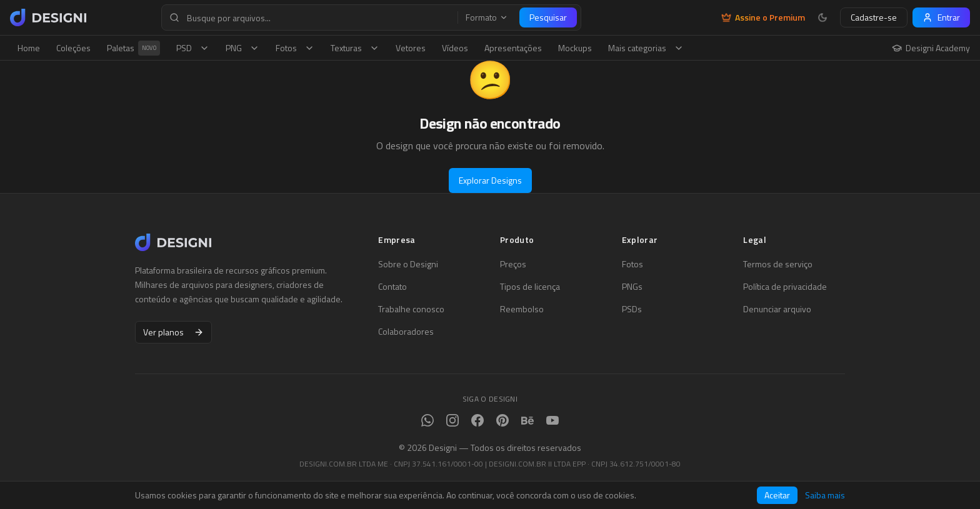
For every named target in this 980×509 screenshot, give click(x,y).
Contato (392, 287)
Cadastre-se (874, 17)
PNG (242, 48)
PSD (193, 48)
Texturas (355, 48)
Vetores (411, 48)
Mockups (575, 48)
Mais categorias (646, 48)
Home (29, 48)
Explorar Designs (490, 180)
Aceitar (777, 495)
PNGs (632, 287)
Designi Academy (931, 48)
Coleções (73, 48)
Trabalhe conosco (411, 309)
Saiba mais (825, 495)
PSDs (632, 309)
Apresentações (513, 48)
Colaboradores (406, 332)
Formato (487, 17)
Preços (513, 264)
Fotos (295, 48)
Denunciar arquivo (777, 309)
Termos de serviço (778, 264)
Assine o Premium (763, 17)
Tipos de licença (530, 287)
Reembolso (522, 309)
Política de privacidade (785, 287)
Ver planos (173, 332)
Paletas (133, 48)
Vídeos (455, 48)
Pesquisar (548, 17)
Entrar (941, 17)
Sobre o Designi (408, 264)
